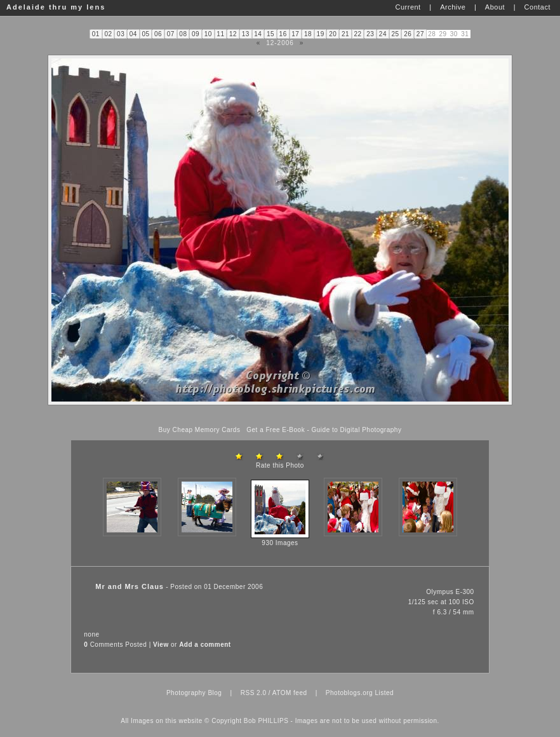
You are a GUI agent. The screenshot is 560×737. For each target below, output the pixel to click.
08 (183, 34)
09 (196, 34)
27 (420, 34)
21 (345, 34)
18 (308, 34)
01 (96, 34)
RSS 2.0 (254, 693)
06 (158, 34)
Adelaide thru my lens (56, 7)
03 (121, 34)
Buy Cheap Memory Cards (200, 430)
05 (145, 34)
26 (408, 34)
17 (295, 34)
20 (333, 34)
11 (220, 34)
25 (396, 34)
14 (258, 34)
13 (246, 34)
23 (370, 34)
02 (108, 34)
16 (283, 34)
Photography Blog (194, 693)
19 (321, 34)
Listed (384, 693)
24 (383, 34)
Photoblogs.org (349, 693)
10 (208, 34)
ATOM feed (290, 693)
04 (133, 34)
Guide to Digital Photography (357, 430)
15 (270, 34)
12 (233, 34)
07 (171, 34)
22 (358, 34)
